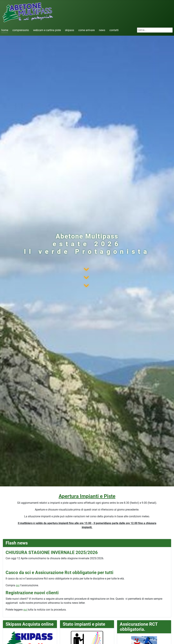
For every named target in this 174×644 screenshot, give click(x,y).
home (5, 30)
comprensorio (21, 30)
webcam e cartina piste (47, 30)
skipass (69, 30)
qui (18, 585)
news (102, 30)
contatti (114, 30)
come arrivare (86, 30)
